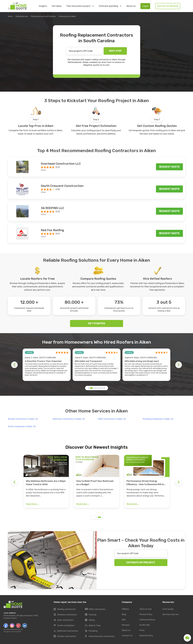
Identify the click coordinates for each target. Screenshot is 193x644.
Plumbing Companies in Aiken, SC (158, 419)
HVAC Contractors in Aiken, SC (112, 419)
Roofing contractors (65, 609)
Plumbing (91, 631)
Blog (124, 614)
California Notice (147, 620)
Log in (145, 6)
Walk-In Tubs (93, 626)
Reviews (126, 625)
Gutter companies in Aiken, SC (22, 426)
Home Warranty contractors (100, 636)
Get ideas (57, 6)
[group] (46, 481)
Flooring (91, 615)
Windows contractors (65, 615)
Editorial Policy (146, 636)
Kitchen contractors (65, 636)
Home (10, 16)
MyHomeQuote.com (16, 629)
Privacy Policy (146, 614)
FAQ (124, 620)
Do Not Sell (145, 625)
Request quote (169, 167)
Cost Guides (168, 609)
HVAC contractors (95, 609)
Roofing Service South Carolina (43, 16)
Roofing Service (22, 16)
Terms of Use (145, 609)
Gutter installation (64, 626)
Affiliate (125, 609)
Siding (90, 620)
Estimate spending (110, 6)
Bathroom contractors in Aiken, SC (69, 419)
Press (142, 630)
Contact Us (127, 636)
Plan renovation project (80, 6)
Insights (43, 6)
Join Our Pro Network (168, 6)
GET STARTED (96, 323)
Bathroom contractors (66, 631)
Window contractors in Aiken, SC (23, 419)
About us (131, 6)
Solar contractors (64, 620)
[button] (89, 388)
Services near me (170, 614)
